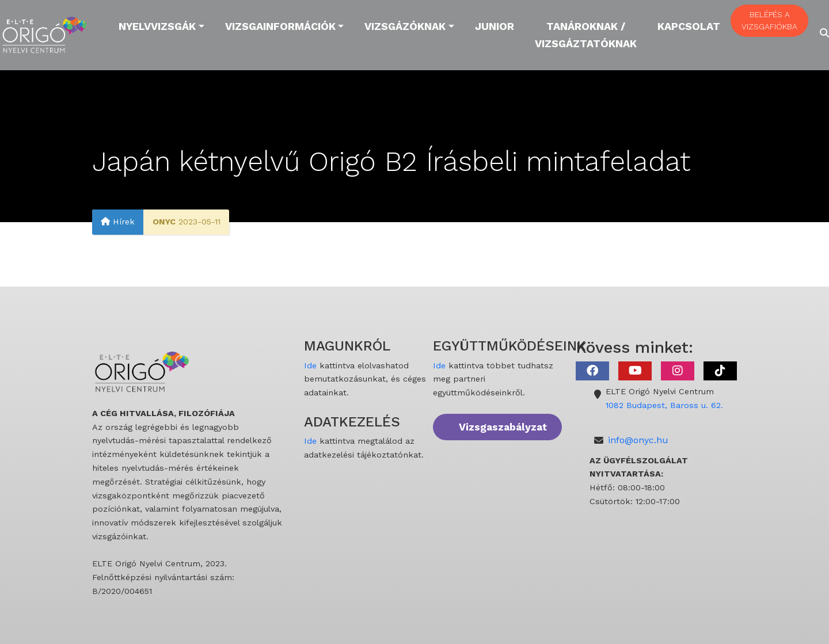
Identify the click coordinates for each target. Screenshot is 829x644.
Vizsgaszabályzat (503, 427)
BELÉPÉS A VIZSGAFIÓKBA (769, 20)
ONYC (164, 222)
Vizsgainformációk (280, 26)
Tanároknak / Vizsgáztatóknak (586, 35)
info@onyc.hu (638, 440)
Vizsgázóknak (405, 26)
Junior (495, 26)
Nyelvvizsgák (157, 26)
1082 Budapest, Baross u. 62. (664, 405)
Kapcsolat (689, 26)
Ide (310, 365)
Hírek (118, 222)
